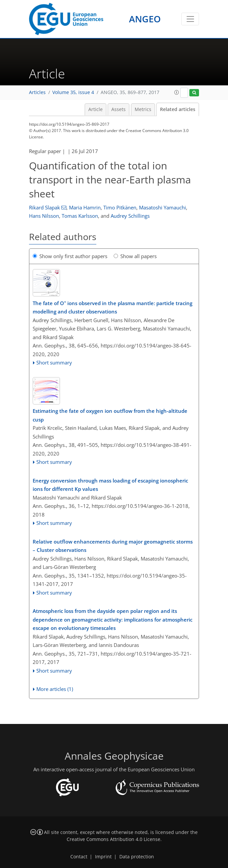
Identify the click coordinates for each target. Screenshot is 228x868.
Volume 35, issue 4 (73, 92)
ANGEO (145, 19)
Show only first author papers (70, 256)
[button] (177, 92)
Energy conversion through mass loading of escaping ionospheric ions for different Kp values (110, 485)
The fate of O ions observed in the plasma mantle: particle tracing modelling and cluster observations (112, 307)
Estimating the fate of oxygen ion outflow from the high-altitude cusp (110, 415)
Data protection (137, 857)
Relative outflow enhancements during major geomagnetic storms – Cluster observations (113, 546)
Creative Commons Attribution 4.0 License (113, 839)
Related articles (178, 109)
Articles (37, 92)
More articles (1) (55, 689)
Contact (79, 857)
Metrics (143, 109)
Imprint (103, 857)
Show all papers (135, 256)
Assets (118, 109)
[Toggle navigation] (190, 19)
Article (95, 109)
